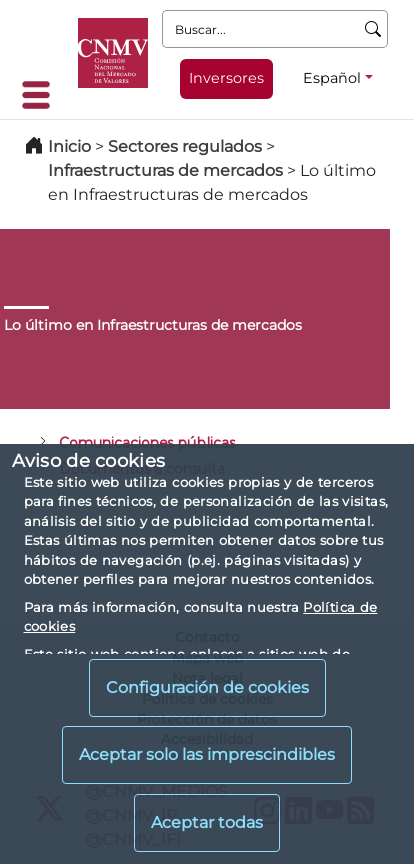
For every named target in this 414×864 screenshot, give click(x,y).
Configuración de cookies (207, 687)
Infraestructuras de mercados (165, 170)
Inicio (69, 146)
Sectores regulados (185, 146)
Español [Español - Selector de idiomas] (332, 78)
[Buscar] (373, 29)
